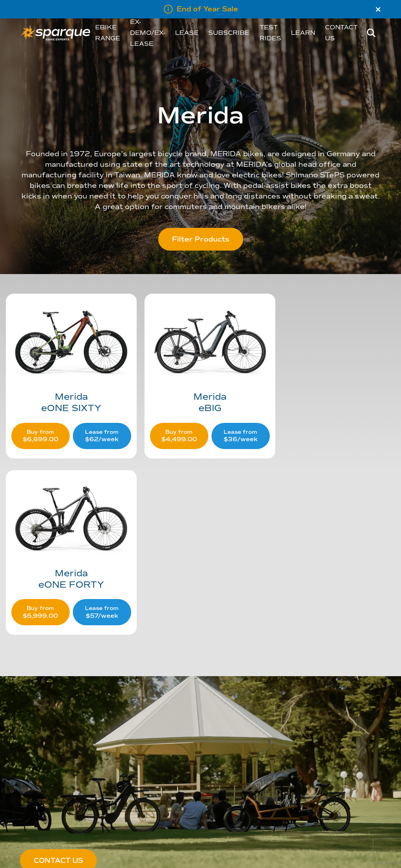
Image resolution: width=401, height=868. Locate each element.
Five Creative (163, 854)
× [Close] (378, 9)
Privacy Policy (101, 778)
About (27, 754)
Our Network (35, 778)
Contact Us (98, 754)
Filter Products (201, 239)
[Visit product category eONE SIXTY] (68, 370)
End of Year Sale (207, 9)
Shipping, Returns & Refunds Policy (127, 766)
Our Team (31, 766)
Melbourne (33, 801)
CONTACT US (58, 680)
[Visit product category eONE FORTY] (332, 370)
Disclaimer (98, 789)
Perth (26, 789)
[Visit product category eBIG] (200, 370)
